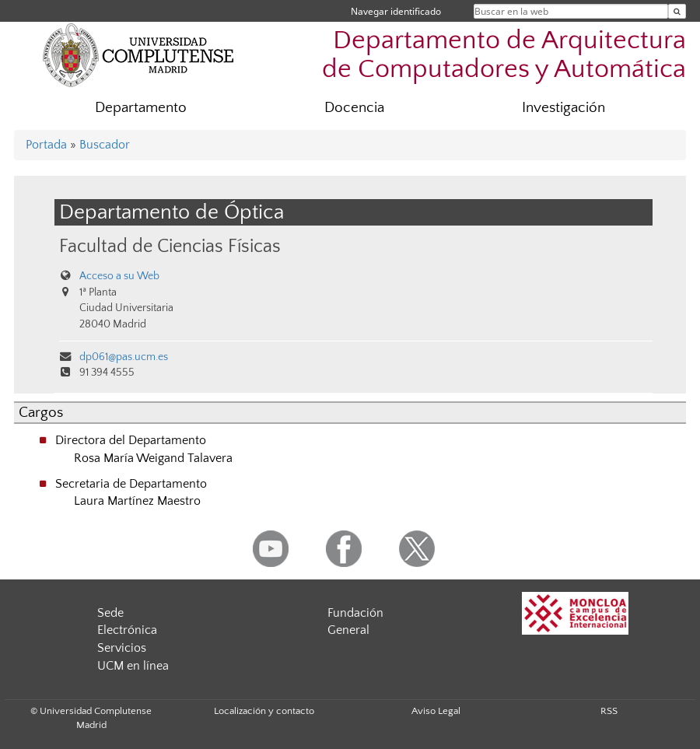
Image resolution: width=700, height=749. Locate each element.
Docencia (354, 108)
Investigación (563, 108)
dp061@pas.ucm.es (124, 357)
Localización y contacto (264, 711)
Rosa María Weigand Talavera (153, 458)
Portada (46, 145)
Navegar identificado (396, 11)
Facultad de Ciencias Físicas (170, 246)
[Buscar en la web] (677, 11)
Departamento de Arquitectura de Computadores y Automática (504, 55)
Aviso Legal (436, 711)
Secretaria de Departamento (131, 484)
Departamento (141, 108)
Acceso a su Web (119, 276)
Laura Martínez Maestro (137, 501)
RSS (609, 711)
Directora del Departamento (131, 440)
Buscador (105, 145)
